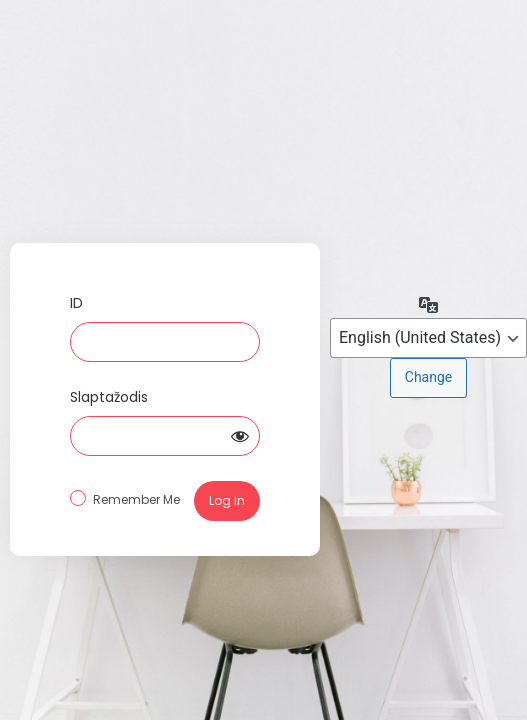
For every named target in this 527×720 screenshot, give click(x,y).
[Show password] (240, 436)
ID (76, 303)
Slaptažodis (109, 397)
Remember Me (136, 499)
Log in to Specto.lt (165, 172)
